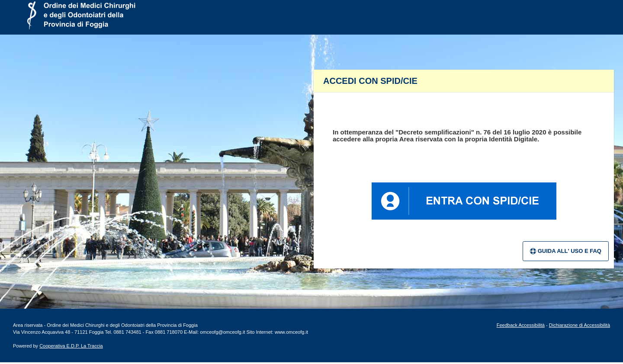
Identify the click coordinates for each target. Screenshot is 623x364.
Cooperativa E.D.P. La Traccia (71, 346)
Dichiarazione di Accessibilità (580, 325)
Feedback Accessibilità (521, 325)
